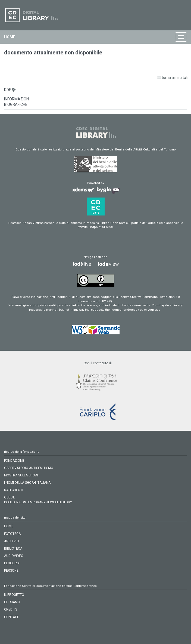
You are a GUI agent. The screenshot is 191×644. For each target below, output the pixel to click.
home (10, 37)
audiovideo (14, 556)
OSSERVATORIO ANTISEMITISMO (29, 468)
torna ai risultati (173, 78)
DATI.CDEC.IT (14, 490)
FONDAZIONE (14, 461)
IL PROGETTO (14, 595)
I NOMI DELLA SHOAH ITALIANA (27, 483)
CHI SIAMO (12, 602)
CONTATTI (12, 617)
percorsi (12, 563)
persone (11, 571)
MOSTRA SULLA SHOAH (22, 475)
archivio (12, 541)
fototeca (12, 534)
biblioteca (13, 549)
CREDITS (11, 609)
